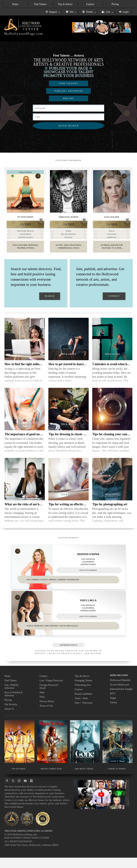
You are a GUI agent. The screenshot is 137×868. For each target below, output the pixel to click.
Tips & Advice (65, 4)
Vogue (113, 708)
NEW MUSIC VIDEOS (84, 779)
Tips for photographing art (110, 510)
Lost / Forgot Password (51, 691)
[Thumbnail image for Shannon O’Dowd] (68, 573)
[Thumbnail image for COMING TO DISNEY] (118, 752)
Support (51, 12)
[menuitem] (15, 4)
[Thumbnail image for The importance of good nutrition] (25, 415)
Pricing (115, 4)
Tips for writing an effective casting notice (76, 510)
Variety (113, 713)
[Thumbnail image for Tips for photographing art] (112, 485)
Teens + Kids (81, 709)
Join (106, 12)
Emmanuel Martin (69, 217)
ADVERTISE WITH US (69, 655)
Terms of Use (46, 716)
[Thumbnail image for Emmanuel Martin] (68, 191)
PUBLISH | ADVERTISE (68, 91)
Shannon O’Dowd (88, 560)
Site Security (11, 715)
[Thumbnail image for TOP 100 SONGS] (19, 752)
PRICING (68, 98)
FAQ (42, 707)
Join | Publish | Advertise (12, 697)
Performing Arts (83, 695)
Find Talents (40, 4)
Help (42, 703)
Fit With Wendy (25, 217)
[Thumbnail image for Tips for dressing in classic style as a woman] (68, 415)
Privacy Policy (47, 712)
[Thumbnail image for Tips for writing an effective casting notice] (68, 485)
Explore (90, 4)
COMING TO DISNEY (117, 779)
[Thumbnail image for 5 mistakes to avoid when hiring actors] (112, 345)
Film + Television (84, 713)
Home (15, 4)
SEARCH (50, 302)
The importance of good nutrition (26, 440)
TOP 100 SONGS (19, 779)
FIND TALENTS (68, 83)
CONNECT (114, 302)
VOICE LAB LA (88, 608)
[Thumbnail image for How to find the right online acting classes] (25, 345)
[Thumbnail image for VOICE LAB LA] (68, 621)
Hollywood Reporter (120, 690)
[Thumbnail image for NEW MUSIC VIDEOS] (85, 752)
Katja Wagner (112, 217)
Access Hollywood (119, 695)
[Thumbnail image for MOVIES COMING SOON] (52, 752)
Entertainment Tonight (121, 699)
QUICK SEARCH (68, 126)
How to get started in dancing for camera (75, 370)
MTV (113, 704)
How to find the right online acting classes (32, 370)
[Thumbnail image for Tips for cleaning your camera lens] (112, 415)
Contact (44, 686)
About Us (9, 719)
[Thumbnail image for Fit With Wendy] (26, 191)
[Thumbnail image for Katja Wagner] (112, 191)
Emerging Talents (83, 691)
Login (124, 12)
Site (70, 12)
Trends (88, 12)
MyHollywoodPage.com (24, 34)
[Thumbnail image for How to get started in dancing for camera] (68, 345)
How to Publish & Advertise (14, 704)
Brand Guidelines (83, 704)
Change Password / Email (49, 697)
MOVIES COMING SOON (51, 779)
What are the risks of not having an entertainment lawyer (42, 510)
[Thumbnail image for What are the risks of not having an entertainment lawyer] (25, 485)
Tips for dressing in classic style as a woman (77, 440)
